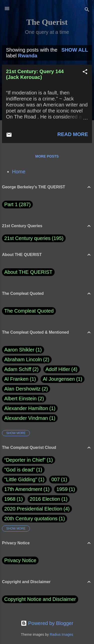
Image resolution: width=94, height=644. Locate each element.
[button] (85, 72)
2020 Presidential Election (33, 509)
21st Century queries (27, 238)
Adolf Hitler (62, 369)
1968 (10, 499)
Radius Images (61, 634)
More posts (47, 156)
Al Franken (20, 379)
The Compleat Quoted (29, 311)
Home (19, 172)
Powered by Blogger (47, 623)
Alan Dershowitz (26, 389)
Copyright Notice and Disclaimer (40, 599)
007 (56, 479)
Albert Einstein (24, 399)
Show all (75, 50)
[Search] (87, 10)
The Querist (47, 22)
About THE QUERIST (28, 272)
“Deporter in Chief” (25, 460)
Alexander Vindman (30, 418)
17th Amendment (23, 489)
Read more (73, 134)
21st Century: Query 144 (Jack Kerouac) (35, 74)
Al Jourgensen (63, 379)
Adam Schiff (21, 369)
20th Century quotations (31, 519)
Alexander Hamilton (30, 408)
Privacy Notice (20, 560)
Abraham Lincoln (27, 360)
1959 (62, 489)
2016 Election (45, 499)
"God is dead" (20, 470)
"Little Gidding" (21, 479)
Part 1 (17, 205)
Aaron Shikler (23, 350)
